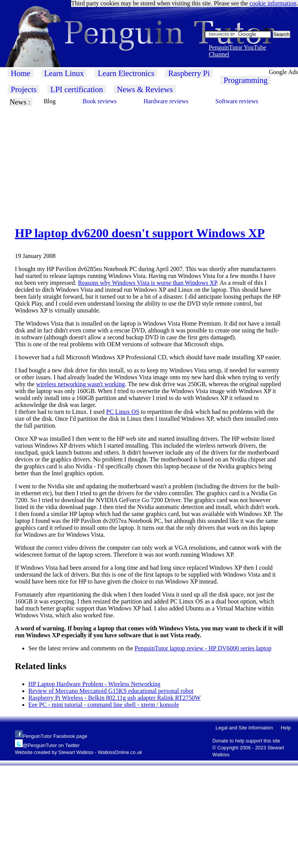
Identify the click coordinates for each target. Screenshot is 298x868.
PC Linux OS (123, 412)
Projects (24, 89)
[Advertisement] (119, 160)
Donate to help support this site (246, 741)
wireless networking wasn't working (81, 384)
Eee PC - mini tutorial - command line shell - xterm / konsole (104, 705)
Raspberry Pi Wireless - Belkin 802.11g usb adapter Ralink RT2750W (115, 698)
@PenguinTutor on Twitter (51, 745)
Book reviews (100, 101)
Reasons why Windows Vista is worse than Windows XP (147, 283)
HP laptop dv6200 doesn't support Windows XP (140, 233)
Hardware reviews (166, 101)
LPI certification (77, 89)
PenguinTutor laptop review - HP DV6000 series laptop (203, 648)
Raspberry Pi (189, 73)
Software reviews (237, 101)
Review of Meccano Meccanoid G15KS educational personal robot (111, 691)
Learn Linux (64, 73)
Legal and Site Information (244, 728)
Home (21, 73)
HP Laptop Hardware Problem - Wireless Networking (94, 684)
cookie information (273, 3)
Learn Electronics (126, 73)
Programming (245, 80)
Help (286, 728)
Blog (50, 101)
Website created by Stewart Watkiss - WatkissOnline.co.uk (79, 752)
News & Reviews (145, 89)
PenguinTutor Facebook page (55, 736)
